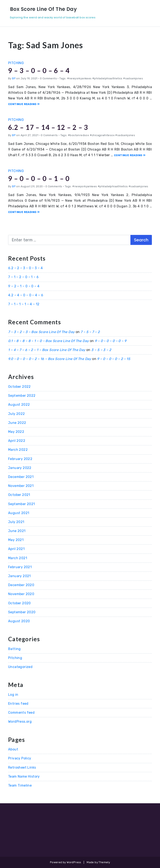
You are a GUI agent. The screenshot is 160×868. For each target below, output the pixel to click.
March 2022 (18, 450)
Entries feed (18, 704)
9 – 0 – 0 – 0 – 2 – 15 (114, 359)
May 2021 (16, 540)
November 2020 (21, 594)
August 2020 (19, 621)
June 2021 (17, 531)
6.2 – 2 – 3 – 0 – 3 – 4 (25, 268)
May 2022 (16, 432)
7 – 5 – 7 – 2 (90, 332)
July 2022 (17, 414)
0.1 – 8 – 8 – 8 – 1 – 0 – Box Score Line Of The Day (48, 341)
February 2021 (20, 567)
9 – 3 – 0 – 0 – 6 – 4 (39, 70)
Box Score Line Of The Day (43, 9)
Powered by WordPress (66, 862)
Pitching (16, 63)
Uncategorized (20, 667)
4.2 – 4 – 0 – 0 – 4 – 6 (26, 295)
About (13, 749)
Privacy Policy (20, 758)
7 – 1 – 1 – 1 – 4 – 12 (24, 304)
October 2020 (19, 603)
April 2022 (17, 441)
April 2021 (16, 549)
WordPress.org (20, 722)
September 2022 (22, 396)
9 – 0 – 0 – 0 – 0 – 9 (111, 341)
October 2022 (19, 387)
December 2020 (21, 585)
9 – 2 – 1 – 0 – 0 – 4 (24, 286)
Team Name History (24, 776)
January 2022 (20, 468)
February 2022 (20, 459)
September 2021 (22, 504)
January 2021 (19, 576)
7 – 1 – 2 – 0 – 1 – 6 (23, 277)
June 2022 (17, 423)
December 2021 (21, 477)
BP (14, 78)
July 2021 (16, 522)
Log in (13, 695)
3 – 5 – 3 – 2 (101, 350)
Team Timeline (20, 785)
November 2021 (21, 486)
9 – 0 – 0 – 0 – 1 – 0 (39, 178)
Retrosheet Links (22, 767)
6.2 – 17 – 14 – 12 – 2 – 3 (48, 127)
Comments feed (21, 713)
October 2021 (19, 495)
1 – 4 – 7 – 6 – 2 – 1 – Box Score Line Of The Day (47, 350)
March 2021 (18, 558)
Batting (14, 649)
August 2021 (19, 513)
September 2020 (22, 612)
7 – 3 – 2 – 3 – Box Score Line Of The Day (41, 332)
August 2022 (19, 405)
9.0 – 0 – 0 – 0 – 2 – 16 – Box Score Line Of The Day (50, 359)
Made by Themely (98, 862)
